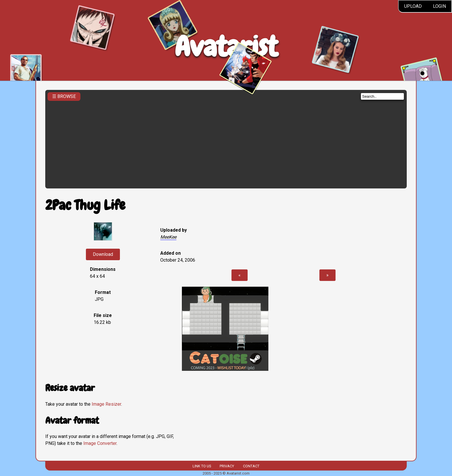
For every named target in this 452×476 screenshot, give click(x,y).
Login (439, 6)
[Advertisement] (226, 143)
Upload (413, 6)
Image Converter (100, 443)
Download (103, 254)
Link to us (202, 466)
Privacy (227, 466)
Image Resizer (106, 404)
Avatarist (226, 47)
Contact (251, 466)
